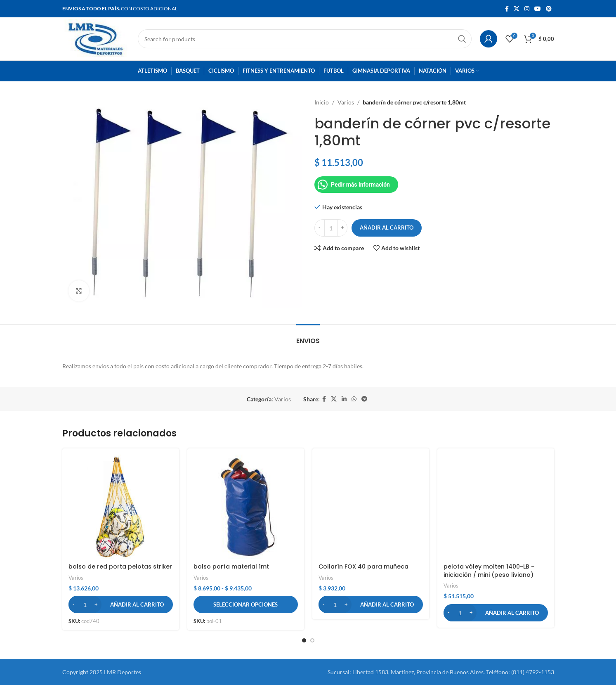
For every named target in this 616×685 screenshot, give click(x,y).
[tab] (308, 337)
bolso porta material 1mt (231, 566)
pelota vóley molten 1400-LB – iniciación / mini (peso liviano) (489, 571)
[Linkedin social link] (344, 399)
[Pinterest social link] (549, 9)
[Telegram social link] (364, 399)
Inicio (322, 102)
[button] (121, 604)
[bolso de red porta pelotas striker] (121, 507)
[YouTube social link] (538, 9)
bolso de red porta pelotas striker (120, 566)
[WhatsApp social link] (354, 399)
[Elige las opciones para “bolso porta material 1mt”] (246, 604)
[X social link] (517, 9)
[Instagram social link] (527, 9)
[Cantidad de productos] (331, 228)
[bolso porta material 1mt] (246, 507)
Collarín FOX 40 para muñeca (363, 566)
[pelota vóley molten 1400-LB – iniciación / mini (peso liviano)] (496, 507)
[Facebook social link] (507, 9)
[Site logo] (96, 38)
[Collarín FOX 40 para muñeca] (371, 507)
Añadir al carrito (387, 228)
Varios (346, 102)
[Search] (305, 39)
